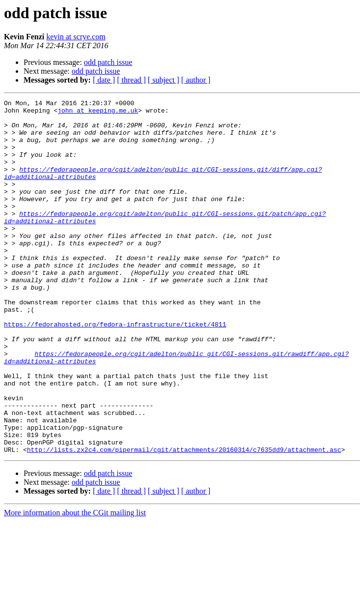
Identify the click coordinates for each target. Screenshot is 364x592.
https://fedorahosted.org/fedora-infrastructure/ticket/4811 (115, 370)
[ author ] (196, 80)
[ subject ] (164, 80)
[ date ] (104, 80)
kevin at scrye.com (76, 37)
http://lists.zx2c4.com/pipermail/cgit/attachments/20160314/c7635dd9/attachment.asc (184, 520)
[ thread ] (131, 80)
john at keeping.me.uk (98, 113)
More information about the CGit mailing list (75, 583)
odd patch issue (108, 62)
